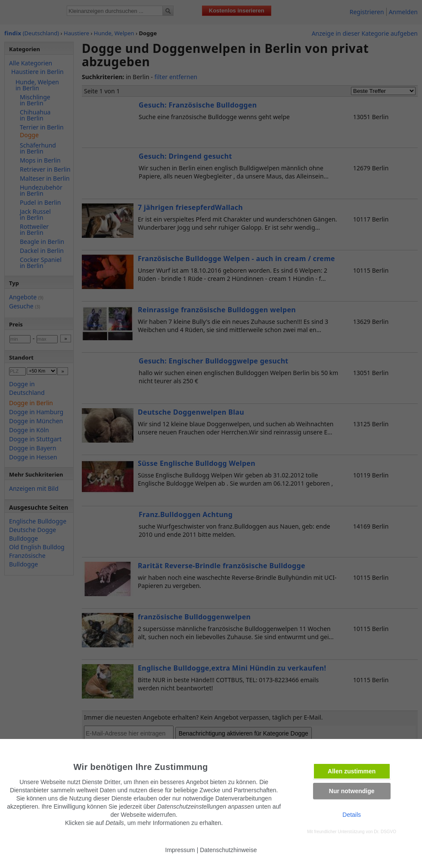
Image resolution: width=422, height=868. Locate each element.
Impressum (180, 850)
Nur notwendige (352, 791)
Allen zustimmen (352, 771)
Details (352, 815)
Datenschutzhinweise (228, 850)
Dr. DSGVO (385, 832)
